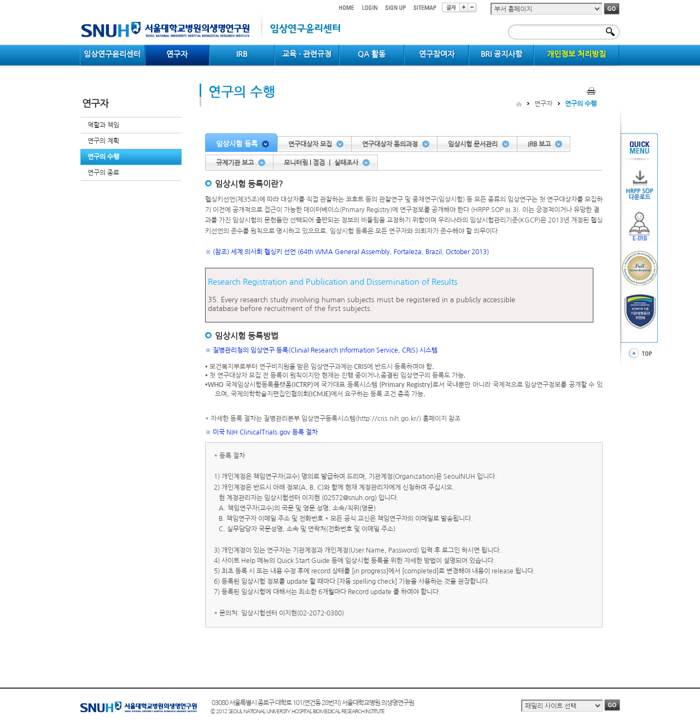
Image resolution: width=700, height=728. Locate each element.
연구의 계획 (103, 141)
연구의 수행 (103, 157)
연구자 (543, 104)
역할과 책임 (103, 125)
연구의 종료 (103, 173)
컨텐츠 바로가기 (80, 0)
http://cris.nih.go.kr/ (388, 419)
